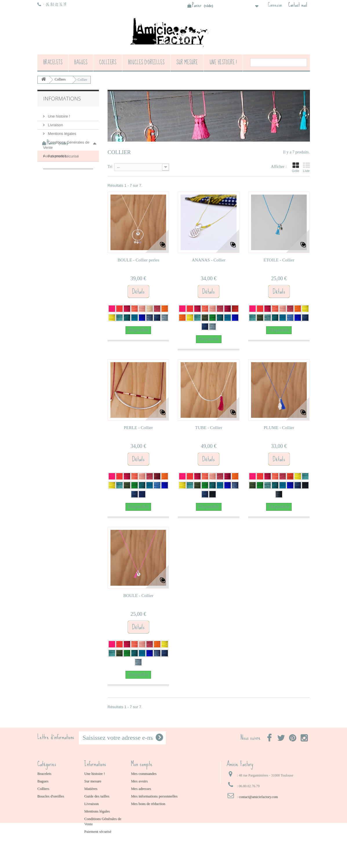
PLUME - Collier (279, 428)
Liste (306, 167)
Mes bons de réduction (148, 804)
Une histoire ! (223, 62)
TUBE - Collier (209, 428)
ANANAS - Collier (209, 260)
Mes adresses (141, 789)
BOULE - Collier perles (138, 260)
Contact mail (298, 5)
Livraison (55, 123)
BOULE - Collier (138, 596)
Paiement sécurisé (63, 154)
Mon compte (142, 764)
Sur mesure (187, 62)
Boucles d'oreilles (146, 62)
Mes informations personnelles (154, 796)
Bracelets (53, 62)
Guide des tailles (97, 796)
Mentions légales (62, 131)
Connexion (275, 5)
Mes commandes (144, 773)
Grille (296, 167)
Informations (62, 98)
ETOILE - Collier (279, 260)
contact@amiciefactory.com (258, 797)
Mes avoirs (139, 781)
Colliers (108, 62)
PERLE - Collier (138, 428)
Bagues (81, 62)
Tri (110, 167)
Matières (91, 789)
